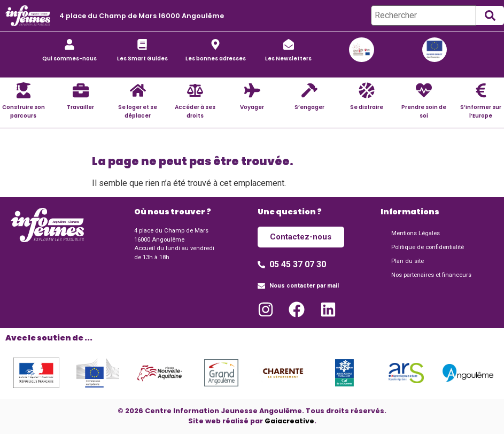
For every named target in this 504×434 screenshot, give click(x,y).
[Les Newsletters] (289, 44)
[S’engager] (309, 90)
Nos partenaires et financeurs (431, 275)
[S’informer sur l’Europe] (481, 90)
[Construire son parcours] (24, 90)
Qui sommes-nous (69, 59)
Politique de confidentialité (428, 247)
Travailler (80, 107)
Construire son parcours (24, 111)
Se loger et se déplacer (138, 111)
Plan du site (408, 261)
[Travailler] (81, 90)
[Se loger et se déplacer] (138, 90)
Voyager (252, 107)
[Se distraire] (367, 90)
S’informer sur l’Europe (481, 111)
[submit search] (490, 15)
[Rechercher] (424, 15)
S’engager (309, 107)
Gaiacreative (289, 421)
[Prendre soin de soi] (424, 90)
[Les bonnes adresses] (215, 44)
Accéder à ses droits (195, 111)
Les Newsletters (288, 59)
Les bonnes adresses (216, 59)
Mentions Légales (416, 233)
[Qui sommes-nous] (69, 44)
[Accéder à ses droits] (195, 90)
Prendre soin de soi (424, 111)
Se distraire (367, 107)
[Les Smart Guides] (142, 44)
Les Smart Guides (142, 59)
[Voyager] (252, 90)
